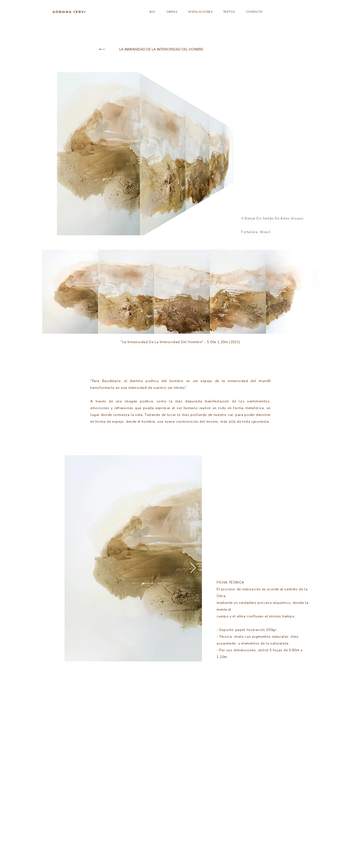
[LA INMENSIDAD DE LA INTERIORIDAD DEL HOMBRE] (161, 49)
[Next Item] (193, 568)
